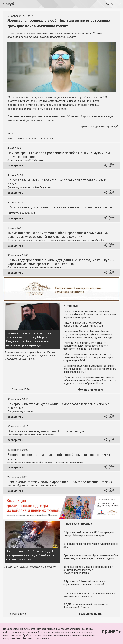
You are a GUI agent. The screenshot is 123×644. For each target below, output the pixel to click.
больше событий (91, 614)
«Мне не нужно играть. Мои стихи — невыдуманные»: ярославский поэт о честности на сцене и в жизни (86, 346)
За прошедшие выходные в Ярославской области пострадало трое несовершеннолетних (88, 570)
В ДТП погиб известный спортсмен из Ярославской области (86, 606)
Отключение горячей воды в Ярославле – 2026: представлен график (60, 482)
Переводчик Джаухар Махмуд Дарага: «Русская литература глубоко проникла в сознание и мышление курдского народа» (88, 334)
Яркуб (9, 4)
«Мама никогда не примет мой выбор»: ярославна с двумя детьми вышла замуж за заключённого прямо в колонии (58, 235)
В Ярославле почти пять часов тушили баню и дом (91, 545)
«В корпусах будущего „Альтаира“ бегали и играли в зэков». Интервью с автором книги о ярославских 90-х (90, 369)
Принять (111, 631)
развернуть (15, 165)
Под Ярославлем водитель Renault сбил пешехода (46, 431)
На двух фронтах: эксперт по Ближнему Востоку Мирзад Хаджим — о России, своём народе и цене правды (28, 339)
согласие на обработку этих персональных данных (35, 635)
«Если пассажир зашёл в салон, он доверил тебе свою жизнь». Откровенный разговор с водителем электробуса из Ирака (90, 380)
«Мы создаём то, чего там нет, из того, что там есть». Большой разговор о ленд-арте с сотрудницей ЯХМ (89, 357)
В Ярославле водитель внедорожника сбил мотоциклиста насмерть (60, 207)
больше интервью (91, 389)
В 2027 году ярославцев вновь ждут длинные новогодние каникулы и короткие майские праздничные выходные (61, 262)
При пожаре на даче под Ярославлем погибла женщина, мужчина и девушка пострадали (91, 557)
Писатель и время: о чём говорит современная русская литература (83, 324)
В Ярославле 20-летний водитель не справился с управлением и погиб (85, 583)
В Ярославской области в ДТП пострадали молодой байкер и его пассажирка (31, 555)
